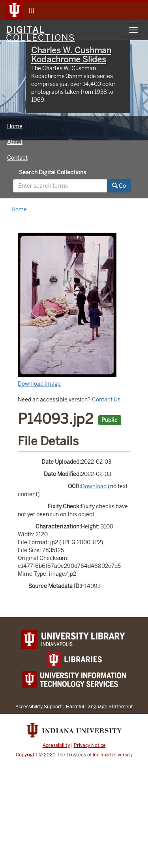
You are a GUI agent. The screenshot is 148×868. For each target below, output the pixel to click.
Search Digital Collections (52, 172)
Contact (17, 158)
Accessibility (56, 745)
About (15, 142)
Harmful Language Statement (99, 707)
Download (94, 486)
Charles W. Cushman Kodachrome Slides (71, 55)
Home (15, 126)
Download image (39, 384)
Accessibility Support (39, 707)
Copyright (27, 755)
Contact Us (106, 399)
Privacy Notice (90, 745)
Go (119, 186)
